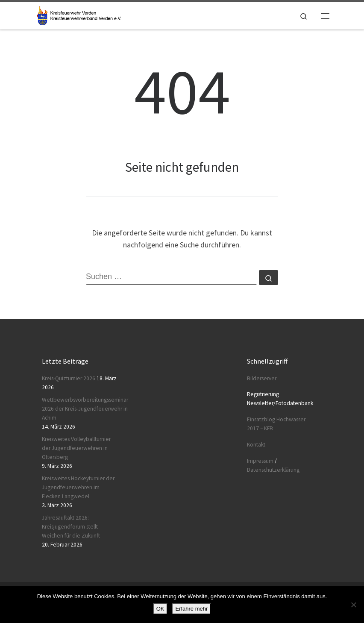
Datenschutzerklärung (273, 470)
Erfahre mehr (191, 609)
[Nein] (353, 605)
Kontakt (256, 445)
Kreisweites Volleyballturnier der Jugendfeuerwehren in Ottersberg (76, 448)
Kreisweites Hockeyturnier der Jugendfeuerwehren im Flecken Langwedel (78, 487)
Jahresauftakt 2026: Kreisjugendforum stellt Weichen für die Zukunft (71, 527)
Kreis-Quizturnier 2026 (69, 378)
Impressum (260, 461)
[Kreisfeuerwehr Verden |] (78, 15)
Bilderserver (262, 378)
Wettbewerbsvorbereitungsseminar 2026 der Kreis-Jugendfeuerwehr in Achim (85, 409)
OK (160, 609)
